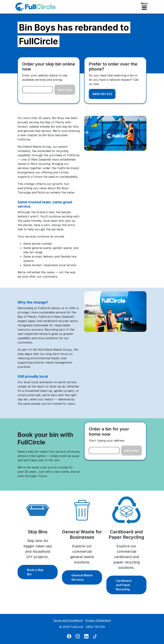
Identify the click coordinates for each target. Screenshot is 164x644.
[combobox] (38, 90)
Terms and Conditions (68, 620)
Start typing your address (107, 440)
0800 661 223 (102, 94)
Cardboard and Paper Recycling (124, 585)
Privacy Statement (98, 620)
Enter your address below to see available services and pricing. (45, 78)
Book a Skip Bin (35, 572)
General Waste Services (82, 577)
